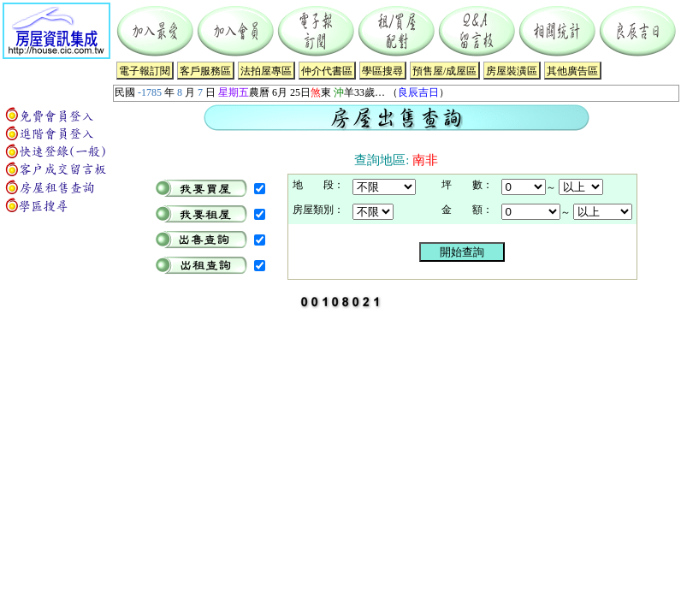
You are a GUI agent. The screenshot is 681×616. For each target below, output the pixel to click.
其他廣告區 (572, 71)
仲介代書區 (327, 71)
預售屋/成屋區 (444, 71)
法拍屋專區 (266, 71)
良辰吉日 (418, 92)
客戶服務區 (205, 71)
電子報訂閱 (145, 71)
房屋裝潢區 (512, 71)
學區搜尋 (382, 71)
